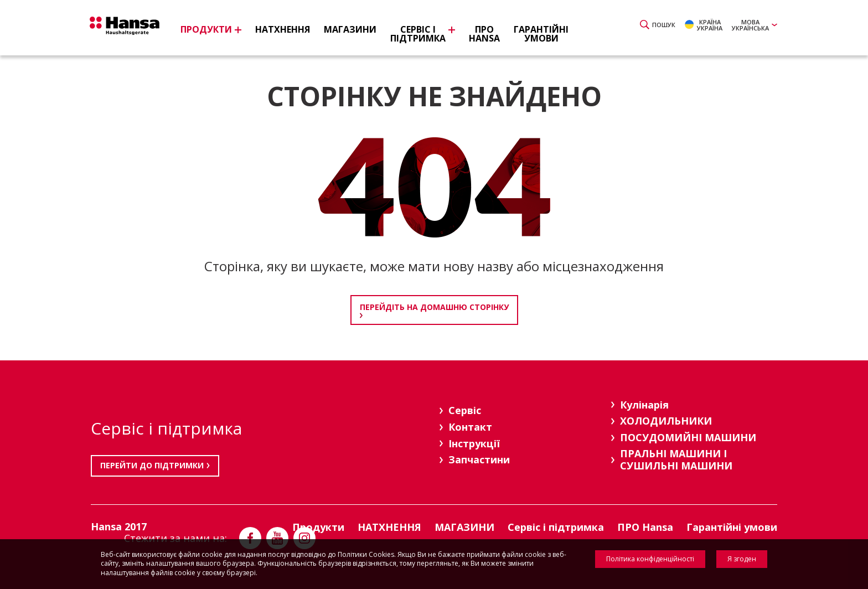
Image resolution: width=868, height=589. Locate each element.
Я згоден (742, 559)
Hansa (132, 29)
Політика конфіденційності (650, 559)
